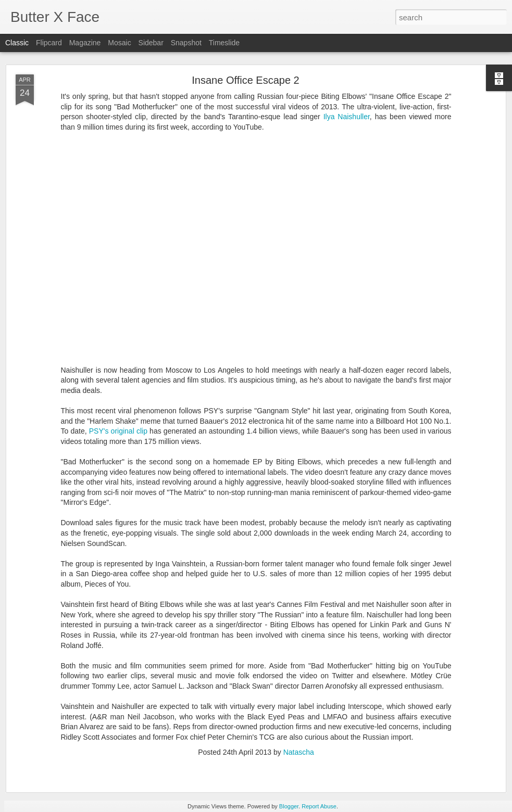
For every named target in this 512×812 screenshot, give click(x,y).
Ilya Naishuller (347, 117)
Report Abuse (319, 806)
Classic (17, 43)
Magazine (85, 43)
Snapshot (186, 43)
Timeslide (224, 43)
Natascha (299, 752)
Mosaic (119, 43)
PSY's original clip (118, 431)
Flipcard (49, 43)
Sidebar (151, 43)
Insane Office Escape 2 (245, 80)
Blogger (289, 806)
